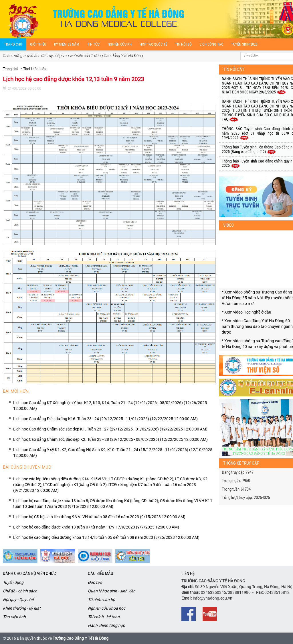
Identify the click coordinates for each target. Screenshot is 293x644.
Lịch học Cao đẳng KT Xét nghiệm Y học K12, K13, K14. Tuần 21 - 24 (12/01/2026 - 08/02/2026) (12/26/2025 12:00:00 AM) (110, 406)
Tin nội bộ (183, 44)
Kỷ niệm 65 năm (67, 44)
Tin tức (93, 44)
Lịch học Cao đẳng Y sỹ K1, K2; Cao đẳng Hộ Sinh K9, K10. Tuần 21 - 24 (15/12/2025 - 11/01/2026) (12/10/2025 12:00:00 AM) (113, 453)
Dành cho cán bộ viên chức (29, 573)
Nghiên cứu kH (120, 44)
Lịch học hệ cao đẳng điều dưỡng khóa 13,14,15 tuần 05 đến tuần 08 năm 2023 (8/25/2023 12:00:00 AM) (106, 537)
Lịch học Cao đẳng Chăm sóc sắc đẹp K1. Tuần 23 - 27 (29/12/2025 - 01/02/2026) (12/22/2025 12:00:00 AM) (110, 429)
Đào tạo (95, 582)
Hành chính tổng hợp (106, 625)
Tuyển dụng (13, 582)
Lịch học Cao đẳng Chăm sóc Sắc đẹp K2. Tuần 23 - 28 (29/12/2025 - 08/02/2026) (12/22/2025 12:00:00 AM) (110, 439)
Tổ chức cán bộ (101, 600)
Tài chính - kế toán (104, 617)
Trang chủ (13, 44)
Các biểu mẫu (100, 573)
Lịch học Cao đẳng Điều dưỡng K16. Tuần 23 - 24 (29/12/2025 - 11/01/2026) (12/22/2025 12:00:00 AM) (105, 419)
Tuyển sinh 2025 (244, 44)
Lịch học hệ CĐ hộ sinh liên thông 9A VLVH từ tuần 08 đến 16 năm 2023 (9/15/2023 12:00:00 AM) (99, 517)
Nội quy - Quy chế (18, 600)
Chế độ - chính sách (20, 591)
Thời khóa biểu (35, 69)
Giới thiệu (38, 44)
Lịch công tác (211, 44)
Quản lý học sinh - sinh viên (112, 591)
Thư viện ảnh (14, 617)
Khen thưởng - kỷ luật (22, 608)
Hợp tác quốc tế (153, 44)
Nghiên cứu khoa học (107, 608)
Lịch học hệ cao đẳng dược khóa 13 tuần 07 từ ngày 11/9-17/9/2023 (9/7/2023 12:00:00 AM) (96, 527)
